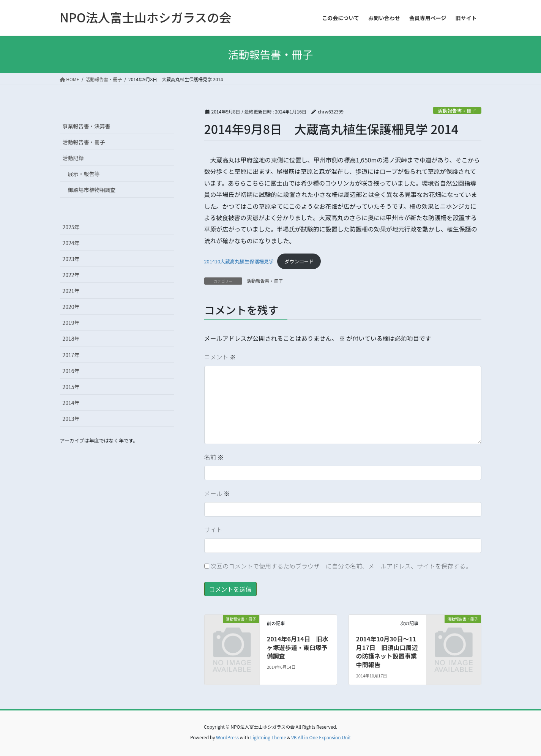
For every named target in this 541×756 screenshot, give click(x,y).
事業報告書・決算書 (87, 126)
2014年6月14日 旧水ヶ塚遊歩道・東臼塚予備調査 (298, 647)
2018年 (71, 339)
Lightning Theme (268, 737)
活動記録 (73, 158)
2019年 (71, 323)
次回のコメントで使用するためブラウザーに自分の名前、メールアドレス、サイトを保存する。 (341, 566)
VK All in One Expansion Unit (321, 737)
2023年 (71, 259)
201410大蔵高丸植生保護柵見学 (239, 261)
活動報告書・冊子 (457, 111)
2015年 (71, 387)
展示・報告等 (84, 174)
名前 (214, 457)
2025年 (71, 227)
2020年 (71, 307)
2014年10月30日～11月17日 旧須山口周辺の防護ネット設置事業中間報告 (387, 651)
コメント (220, 357)
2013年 (71, 419)
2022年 (71, 275)
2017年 (71, 355)
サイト (213, 529)
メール (217, 493)
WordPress (227, 737)
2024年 (71, 243)
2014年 (71, 403)
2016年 (71, 371)
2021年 (71, 291)
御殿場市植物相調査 (92, 190)
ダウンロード (299, 261)
